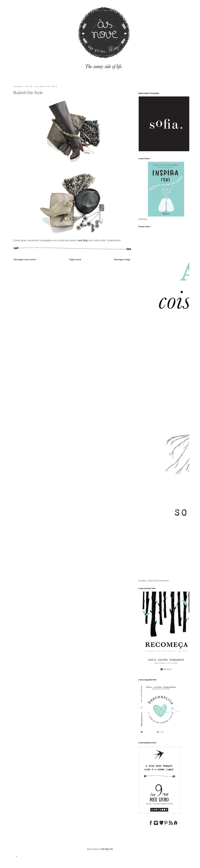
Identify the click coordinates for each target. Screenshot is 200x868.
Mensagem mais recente (25, 260)
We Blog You (107, 849)
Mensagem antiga (122, 260)
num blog (82, 240)
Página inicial (75, 260)
